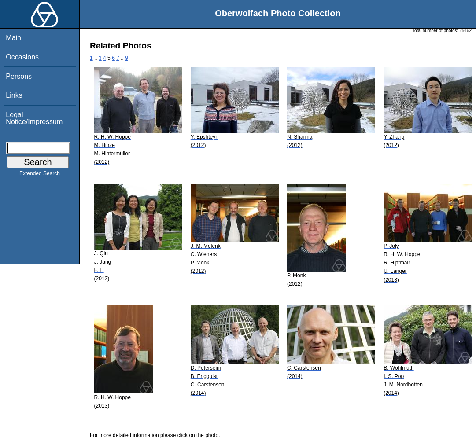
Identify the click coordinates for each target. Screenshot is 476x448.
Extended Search (40, 175)
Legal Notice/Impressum (34, 118)
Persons (19, 76)
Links (14, 95)
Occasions (22, 57)
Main (13, 38)
